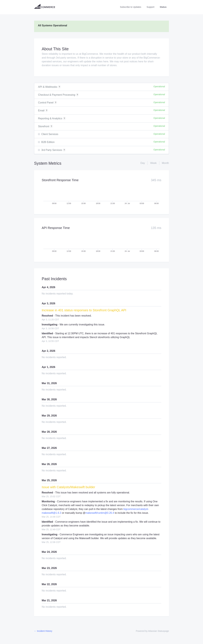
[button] (131, 7)
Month (165, 163)
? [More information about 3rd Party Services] (64, 150)
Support (150, 7)
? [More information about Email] (47, 111)
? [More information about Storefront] (51, 126)
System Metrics (48, 163)
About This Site (55, 49)
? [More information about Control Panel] (56, 103)
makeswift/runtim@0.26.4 (100, 513)
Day (143, 163)
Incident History (43, 631)
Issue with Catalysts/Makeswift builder (68, 487)
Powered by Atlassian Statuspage (152, 631)
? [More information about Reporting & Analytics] (64, 119)
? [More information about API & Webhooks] (59, 87)
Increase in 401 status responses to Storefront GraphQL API (84, 310)
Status (163, 7)
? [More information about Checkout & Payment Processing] (77, 95)
